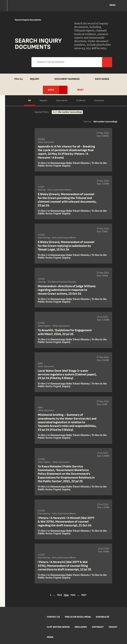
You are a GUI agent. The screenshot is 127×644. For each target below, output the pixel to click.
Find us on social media (78, 617)
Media (50, 637)
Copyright (98, 627)
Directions (99, 101)
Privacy (113, 627)
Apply (6, 77)
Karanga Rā (103, 617)
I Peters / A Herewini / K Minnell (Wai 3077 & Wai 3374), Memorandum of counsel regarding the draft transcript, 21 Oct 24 (66, 522)
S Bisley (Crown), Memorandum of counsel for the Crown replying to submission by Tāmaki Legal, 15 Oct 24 (66, 246)
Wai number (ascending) (105, 122)
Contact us (53, 617)
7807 (84, 595)
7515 (73, 595)
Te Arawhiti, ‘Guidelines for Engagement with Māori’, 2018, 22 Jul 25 (65, 332)
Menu (113, 5)
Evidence (81, 101)
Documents (62, 101)
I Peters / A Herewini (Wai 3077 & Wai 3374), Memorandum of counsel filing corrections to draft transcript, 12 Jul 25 (64, 566)
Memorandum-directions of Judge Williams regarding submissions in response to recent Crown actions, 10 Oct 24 (67, 290)
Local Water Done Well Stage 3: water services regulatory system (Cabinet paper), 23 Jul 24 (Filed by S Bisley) (67, 375)
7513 (59, 595)
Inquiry (35, 79)
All (29, 101)
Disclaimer (81, 627)
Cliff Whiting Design (58, 627)
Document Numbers (67, 79)
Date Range (102, 79)
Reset (81, 90)
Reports (44, 101)
